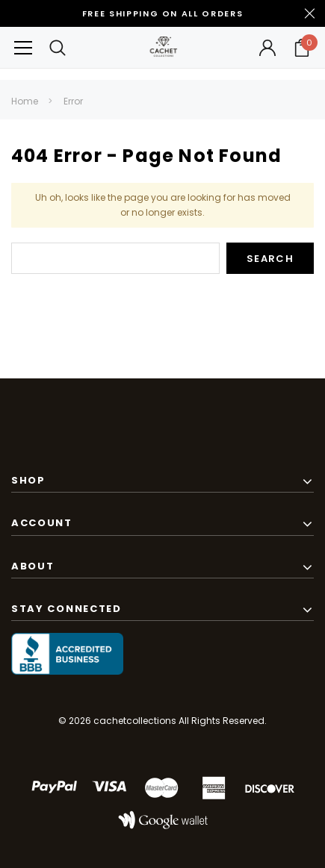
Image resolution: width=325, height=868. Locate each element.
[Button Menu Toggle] (23, 47)
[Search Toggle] (58, 47)
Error (73, 101)
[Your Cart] (302, 48)
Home (25, 101)
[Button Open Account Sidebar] (267, 48)
